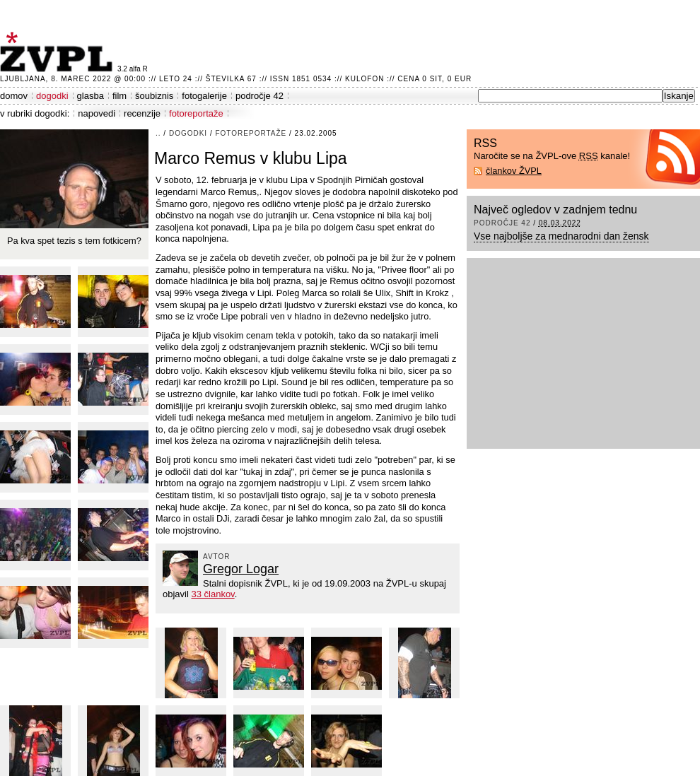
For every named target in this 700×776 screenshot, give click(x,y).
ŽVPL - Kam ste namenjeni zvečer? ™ (59, 52)
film (119, 96)
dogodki (52, 96)
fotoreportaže (196, 113)
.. (158, 133)
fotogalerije (204, 96)
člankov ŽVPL (514, 171)
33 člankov (212, 594)
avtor (217, 557)
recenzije (142, 113)
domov (14, 96)
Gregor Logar (241, 569)
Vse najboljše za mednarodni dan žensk (561, 236)
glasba (91, 96)
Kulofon (364, 79)
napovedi (97, 113)
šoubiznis (154, 96)
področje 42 (259, 96)
